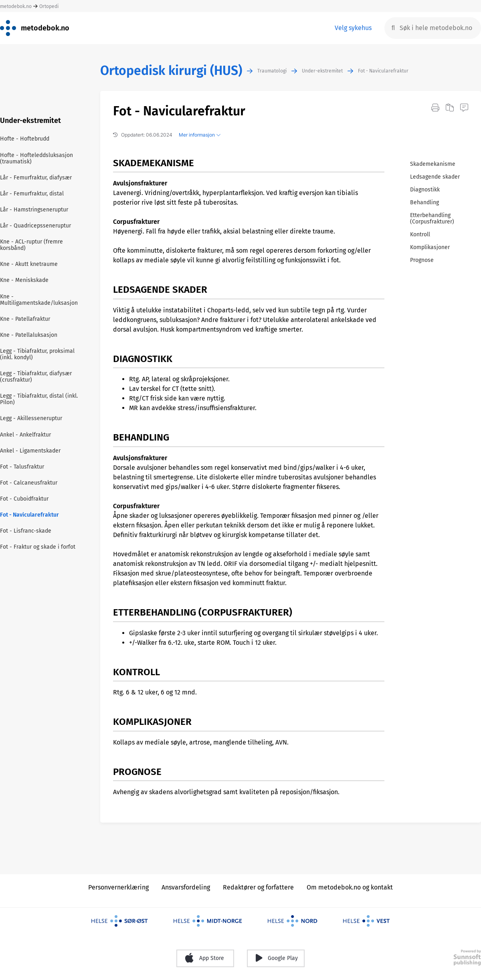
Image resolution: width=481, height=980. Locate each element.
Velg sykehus (353, 28)
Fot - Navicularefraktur (383, 71)
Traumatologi (272, 71)
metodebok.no (16, 6)
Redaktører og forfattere (258, 887)
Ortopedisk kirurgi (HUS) (171, 71)
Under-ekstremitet (322, 71)
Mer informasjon (200, 135)
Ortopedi (49, 6)
